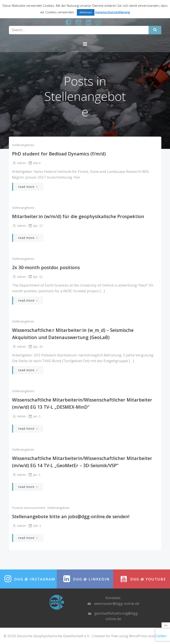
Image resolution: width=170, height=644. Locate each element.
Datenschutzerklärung (113, 12)
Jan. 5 (34, 416)
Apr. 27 (35, 226)
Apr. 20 (35, 347)
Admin (19, 163)
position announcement (29, 508)
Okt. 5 (35, 526)
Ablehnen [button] (86, 12)
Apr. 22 (35, 277)
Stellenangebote (23, 145)
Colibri (161, 636)
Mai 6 (34, 163)
